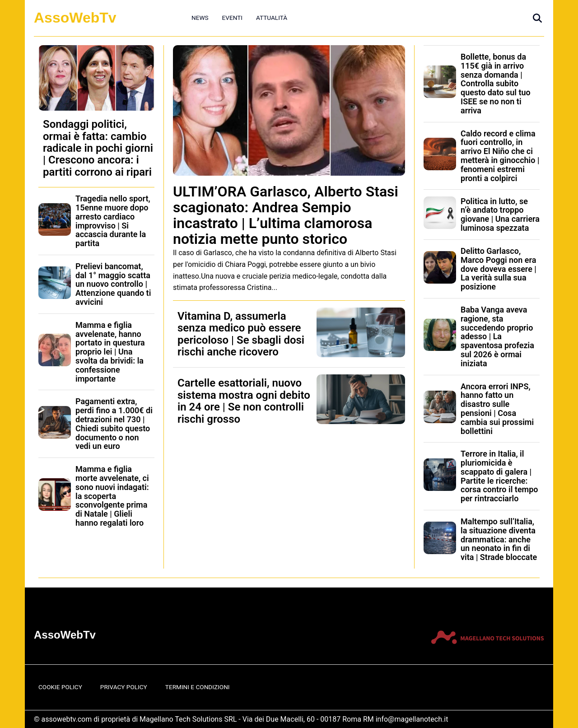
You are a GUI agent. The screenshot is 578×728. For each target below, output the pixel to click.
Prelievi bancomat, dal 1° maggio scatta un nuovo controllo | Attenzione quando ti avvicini (113, 284)
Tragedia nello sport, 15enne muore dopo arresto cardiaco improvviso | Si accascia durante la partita (113, 221)
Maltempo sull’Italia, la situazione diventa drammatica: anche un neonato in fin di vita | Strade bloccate (499, 539)
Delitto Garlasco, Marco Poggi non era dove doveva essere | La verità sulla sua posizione (499, 269)
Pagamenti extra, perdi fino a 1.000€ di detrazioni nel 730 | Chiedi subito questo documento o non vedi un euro (114, 424)
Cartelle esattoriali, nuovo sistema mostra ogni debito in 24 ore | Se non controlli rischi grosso (244, 401)
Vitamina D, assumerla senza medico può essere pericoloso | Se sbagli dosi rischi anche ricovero (241, 334)
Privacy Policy (124, 687)
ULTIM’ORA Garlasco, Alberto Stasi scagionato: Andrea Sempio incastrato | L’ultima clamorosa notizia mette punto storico (286, 215)
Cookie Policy (60, 687)
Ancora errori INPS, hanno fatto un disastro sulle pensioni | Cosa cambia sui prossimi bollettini (497, 409)
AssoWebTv (75, 18)
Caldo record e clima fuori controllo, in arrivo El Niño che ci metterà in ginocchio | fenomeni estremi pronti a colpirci (500, 156)
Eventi (232, 18)
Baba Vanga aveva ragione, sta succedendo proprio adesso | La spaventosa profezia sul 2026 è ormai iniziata (497, 336)
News (200, 18)
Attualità (272, 18)
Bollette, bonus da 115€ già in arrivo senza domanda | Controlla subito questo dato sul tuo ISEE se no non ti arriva (496, 84)
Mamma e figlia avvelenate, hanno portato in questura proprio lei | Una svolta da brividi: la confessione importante (110, 352)
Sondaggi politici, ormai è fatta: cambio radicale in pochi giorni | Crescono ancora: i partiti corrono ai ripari (98, 148)
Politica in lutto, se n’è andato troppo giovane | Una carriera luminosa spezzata (500, 215)
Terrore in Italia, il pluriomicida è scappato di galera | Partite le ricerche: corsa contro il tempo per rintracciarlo (499, 476)
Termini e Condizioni (198, 687)
